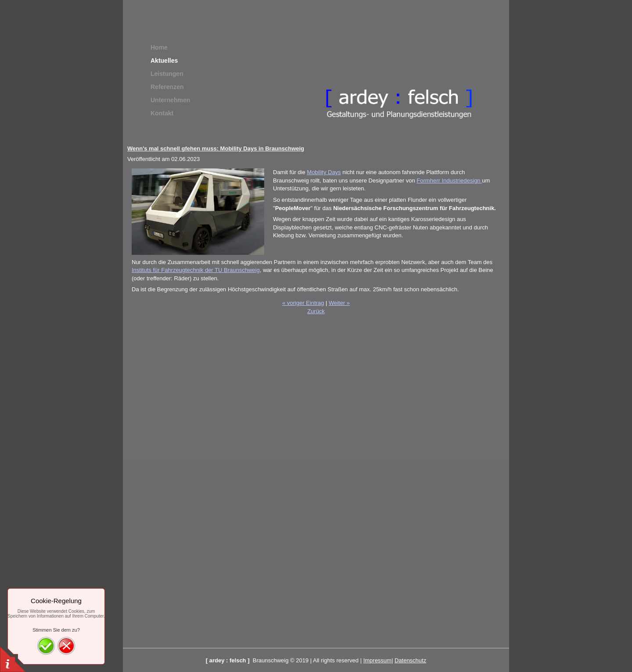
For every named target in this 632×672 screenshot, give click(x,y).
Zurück (316, 311)
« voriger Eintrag (303, 303)
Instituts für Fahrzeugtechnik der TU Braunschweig (196, 270)
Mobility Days (324, 172)
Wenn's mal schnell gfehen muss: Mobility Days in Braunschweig (216, 148)
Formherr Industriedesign (449, 181)
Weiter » (339, 303)
